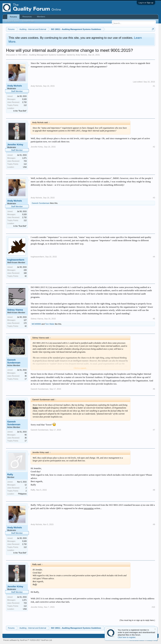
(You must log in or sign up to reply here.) (137, 620)
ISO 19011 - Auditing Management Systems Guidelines (42, 55)
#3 (154, 198)
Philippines (22, 494)
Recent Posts (28, 21)
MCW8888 (36, 324)
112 (25, 105)
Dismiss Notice (155, 629)
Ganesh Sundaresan (41, 203)
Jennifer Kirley (15, 145)
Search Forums (12, 21)
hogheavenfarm (16, 260)
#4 (154, 257)
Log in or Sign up (146, 3)
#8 (154, 490)
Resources (27, 17)
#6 (154, 389)
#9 (154, 524)
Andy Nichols (81, 55)
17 (26, 379)
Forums (13, 17)
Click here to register (127, 637)
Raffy (10, 474)
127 (25, 320)
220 (25, 270)
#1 (154, 86)
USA (25, 167)
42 (26, 276)
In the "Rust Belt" (20, 111)
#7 (154, 430)
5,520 (24, 99)
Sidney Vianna (15, 310)
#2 (154, 147)
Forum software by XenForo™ (28, 640)
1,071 (24, 158)
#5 (154, 319)
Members (41, 17)
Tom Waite (50, 324)
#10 (153, 607)
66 (26, 373)
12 (26, 485)
